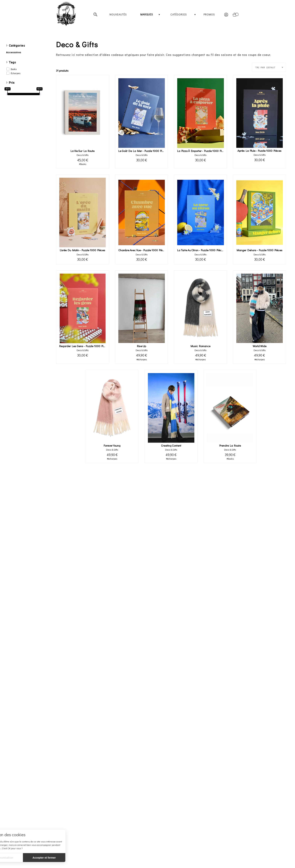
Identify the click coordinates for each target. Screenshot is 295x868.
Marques (147, 14)
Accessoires (14, 52)
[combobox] (269, 67)
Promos (209, 14)
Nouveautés (118, 14)
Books (14, 69)
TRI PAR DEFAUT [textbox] (265, 67)
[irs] (0, 0)
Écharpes (16, 73)
